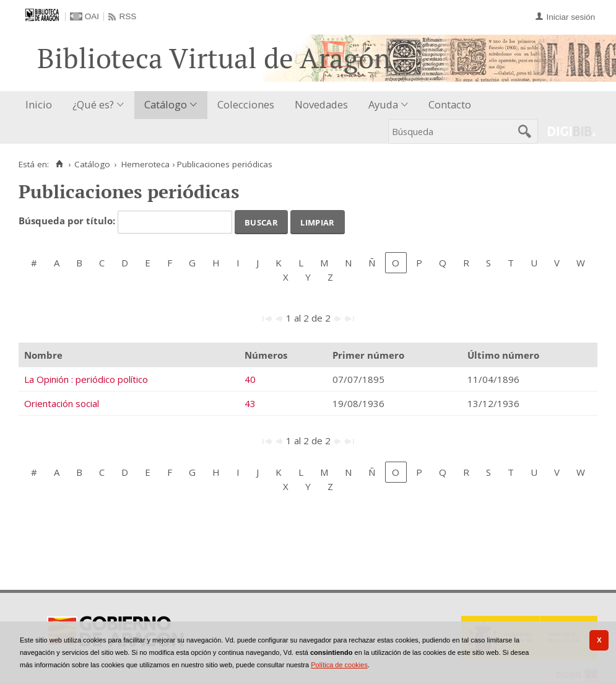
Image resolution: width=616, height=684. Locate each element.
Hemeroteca (145, 164)
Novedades (321, 104)
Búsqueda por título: (68, 221)
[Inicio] (59, 164)
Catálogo (166, 104)
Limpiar (317, 221)
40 (250, 379)
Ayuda (383, 104)
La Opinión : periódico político (86, 379)
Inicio (39, 104)
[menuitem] (41, 105)
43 (250, 403)
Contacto (450, 104)
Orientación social (62, 403)
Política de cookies (339, 665)
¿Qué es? (93, 104)
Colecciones (246, 104)
